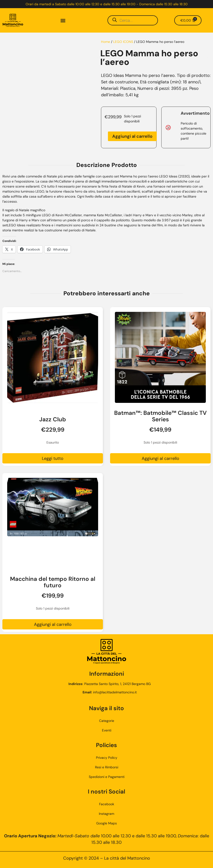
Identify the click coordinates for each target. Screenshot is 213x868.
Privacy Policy (107, 758)
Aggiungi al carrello (132, 136)
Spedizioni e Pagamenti (107, 777)
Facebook (107, 804)
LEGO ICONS (123, 42)
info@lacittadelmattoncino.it (115, 692)
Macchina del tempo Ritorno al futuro (53, 582)
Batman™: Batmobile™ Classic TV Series (160, 416)
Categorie (107, 721)
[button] (63, 20)
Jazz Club (53, 419)
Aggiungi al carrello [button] (160, 458)
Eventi (107, 730)
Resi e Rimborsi (107, 767)
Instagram (106, 814)
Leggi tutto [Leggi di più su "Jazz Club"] (53, 458)
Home (106, 42)
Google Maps (106, 823)
